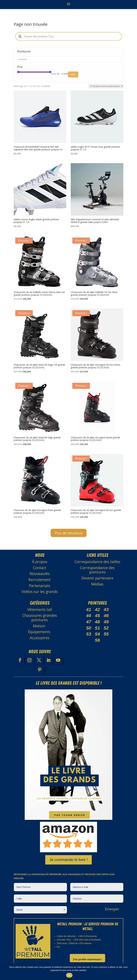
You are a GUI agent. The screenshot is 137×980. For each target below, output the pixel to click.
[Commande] (106, 86)
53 (89, 634)
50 (89, 628)
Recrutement (40, 580)
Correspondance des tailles (97, 562)
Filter (73, 74)
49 (106, 622)
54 (97, 634)
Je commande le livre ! (68, 860)
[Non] (133, 972)
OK (69, 975)
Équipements (40, 632)
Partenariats (40, 586)
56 (97, 640)
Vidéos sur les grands (40, 592)
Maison (40, 626)
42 (97, 610)
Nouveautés (40, 574)
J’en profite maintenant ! (87, 959)
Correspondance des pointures (97, 570)
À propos (40, 562)
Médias (97, 584)
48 (97, 622)
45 (97, 616)
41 (89, 610)
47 (89, 622)
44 (89, 616)
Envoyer (112, 909)
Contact (40, 568)
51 (97, 628)
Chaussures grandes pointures (40, 618)
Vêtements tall (40, 609)
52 (106, 628)
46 (106, 616)
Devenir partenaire (97, 578)
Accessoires (40, 638)
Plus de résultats (69, 533)
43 (106, 610)
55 (106, 634)
